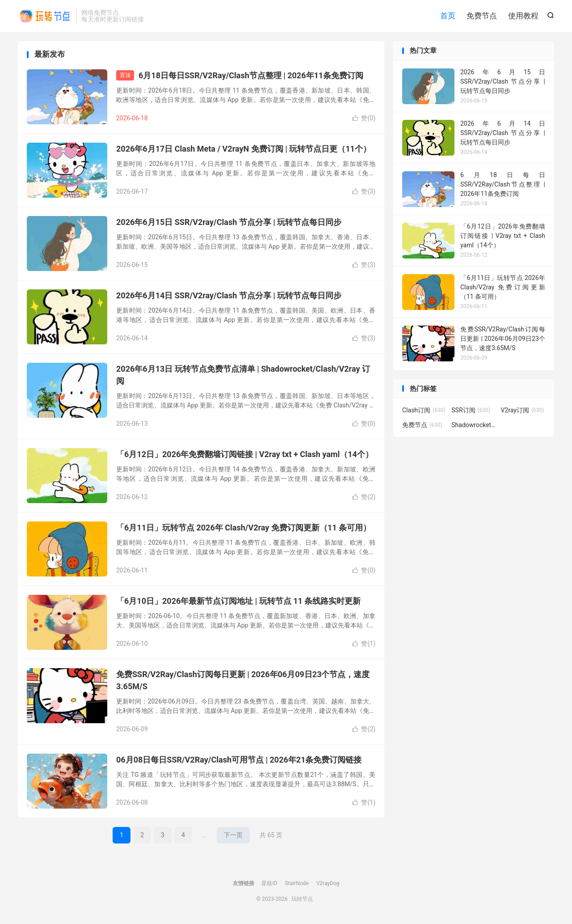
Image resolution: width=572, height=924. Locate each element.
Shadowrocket (474, 425)
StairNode (297, 883)
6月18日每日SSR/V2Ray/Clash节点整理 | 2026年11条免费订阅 (251, 75)
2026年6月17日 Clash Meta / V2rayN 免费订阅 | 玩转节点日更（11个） (244, 149)
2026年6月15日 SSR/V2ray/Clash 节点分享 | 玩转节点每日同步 (229, 222)
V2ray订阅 (523, 410)
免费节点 (482, 16)
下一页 (233, 835)
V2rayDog (328, 883)
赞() (364, 118)
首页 (448, 16)
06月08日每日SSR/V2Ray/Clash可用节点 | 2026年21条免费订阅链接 (239, 760)
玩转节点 (45, 16)
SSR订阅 (471, 410)
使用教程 (523, 16)
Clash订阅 (424, 410)
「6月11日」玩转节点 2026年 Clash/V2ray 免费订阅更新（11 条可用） (244, 528)
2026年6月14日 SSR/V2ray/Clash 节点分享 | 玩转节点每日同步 (229, 295)
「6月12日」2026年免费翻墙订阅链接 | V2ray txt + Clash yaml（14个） (245, 454)
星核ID (269, 883)
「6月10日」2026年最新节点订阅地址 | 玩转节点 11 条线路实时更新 (238, 601)
